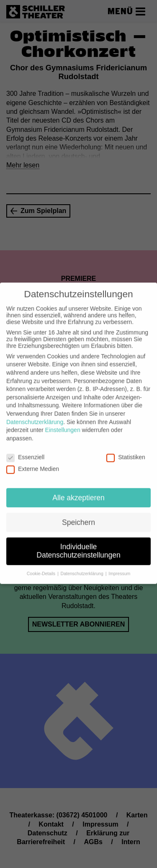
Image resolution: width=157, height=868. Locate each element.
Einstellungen (63, 425)
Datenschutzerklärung (35, 416)
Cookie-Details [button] (42, 568)
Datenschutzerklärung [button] (83, 568)
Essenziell (25, 452)
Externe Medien (33, 463)
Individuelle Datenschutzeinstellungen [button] (78, 546)
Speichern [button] (78, 517)
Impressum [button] (119, 568)
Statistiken (126, 452)
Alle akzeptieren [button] (78, 492)
